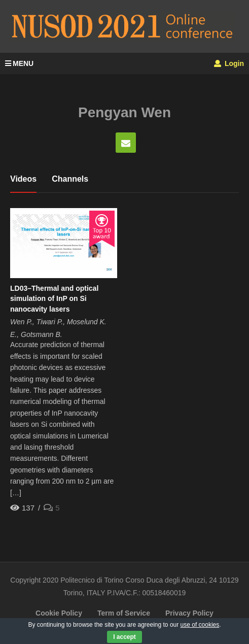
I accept (124, 637)
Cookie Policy (59, 613)
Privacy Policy (189, 613)
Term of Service (124, 613)
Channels (70, 179)
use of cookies (200, 625)
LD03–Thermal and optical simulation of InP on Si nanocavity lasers (54, 299)
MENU (19, 63)
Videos (23, 179)
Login (229, 63)
